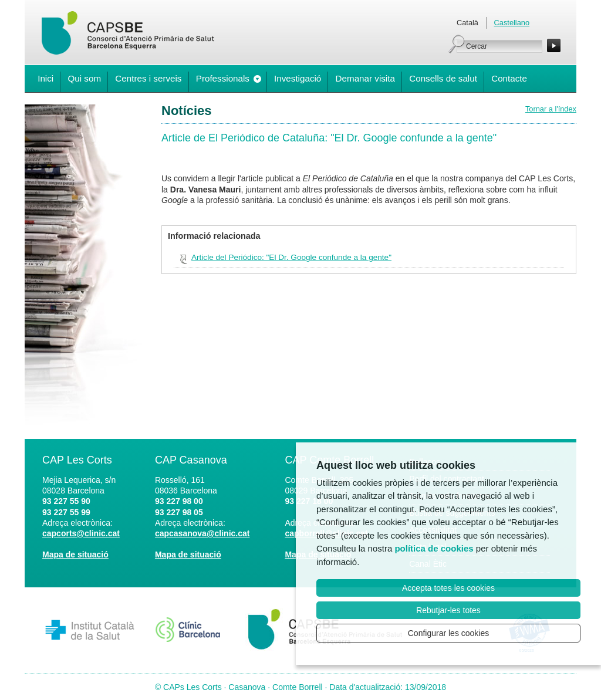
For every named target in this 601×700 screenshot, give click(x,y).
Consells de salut (443, 78)
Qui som (84, 78)
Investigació (298, 78)
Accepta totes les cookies (448, 588)
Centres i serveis (148, 78)
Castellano (512, 23)
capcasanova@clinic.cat (202, 533)
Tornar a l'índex (551, 109)
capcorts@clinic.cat (81, 533)
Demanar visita (365, 78)
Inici (45, 78)
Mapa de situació (75, 554)
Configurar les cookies (449, 633)
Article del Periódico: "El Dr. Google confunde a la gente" (291, 257)
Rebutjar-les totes (448, 610)
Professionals (223, 78)
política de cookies (434, 548)
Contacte (509, 78)
